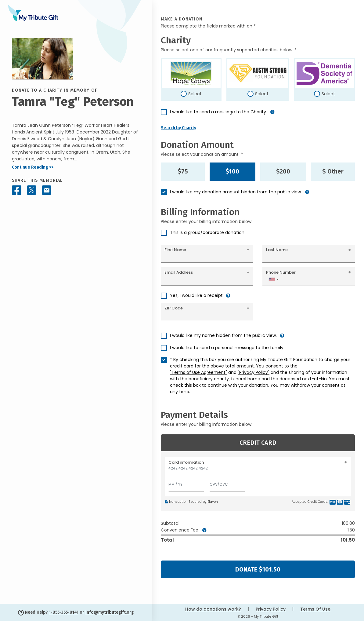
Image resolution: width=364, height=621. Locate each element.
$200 (283, 171)
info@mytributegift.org (110, 612)
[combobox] (273, 279)
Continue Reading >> (33, 167)
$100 (232, 171)
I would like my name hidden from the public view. (223, 335)
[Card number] (258, 470)
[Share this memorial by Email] (47, 190)
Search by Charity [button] (178, 128)
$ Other (333, 171)
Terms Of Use (315, 609)
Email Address (179, 272)
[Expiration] (186, 483)
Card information (186, 462)
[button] (272, 114)
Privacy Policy (271, 609)
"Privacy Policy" (254, 372)
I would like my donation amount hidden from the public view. (236, 192)
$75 (183, 171)
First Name (175, 250)
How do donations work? (213, 609)
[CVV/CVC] (227, 483)
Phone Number (281, 272)
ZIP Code (174, 308)
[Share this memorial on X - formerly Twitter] (32, 190)
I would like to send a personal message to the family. (227, 348)
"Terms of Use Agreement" (198, 372)
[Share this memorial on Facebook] (17, 190)
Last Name (277, 250)
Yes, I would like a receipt (196, 295)
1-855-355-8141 (64, 612)
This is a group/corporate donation (207, 232)
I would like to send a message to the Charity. (218, 112)
